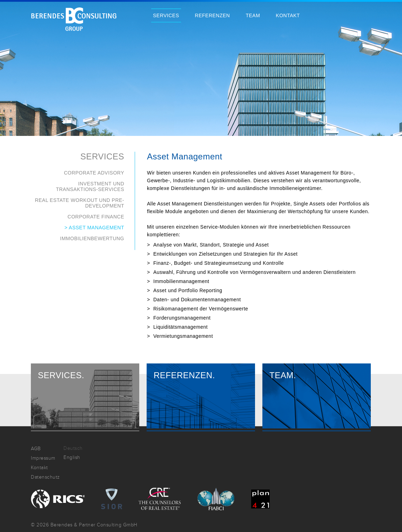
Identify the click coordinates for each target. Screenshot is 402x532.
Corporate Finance (96, 217)
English (72, 457)
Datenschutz (45, 477)
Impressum (43, 458)
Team (253, 15)
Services (166, 15)
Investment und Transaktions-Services (90, 186)
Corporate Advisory (94, 173)
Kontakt (288, 15)
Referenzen (213, 15)
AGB (36, 449)
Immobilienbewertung (92, 238)
